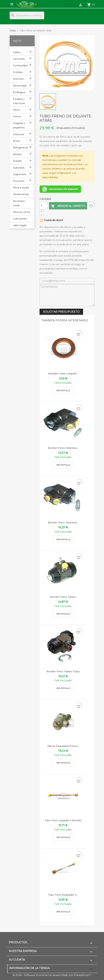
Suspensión (20, 174)
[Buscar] (27, 15)
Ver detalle (63, 390)
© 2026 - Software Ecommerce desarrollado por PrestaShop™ (52, 975)
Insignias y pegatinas (19, 125)
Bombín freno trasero (63, 597)
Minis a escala (21, 188)
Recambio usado (19, 203)
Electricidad (20, 86)
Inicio (17, 41)
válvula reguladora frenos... (63, 746)
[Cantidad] (44, 206)
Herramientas (21, 194)
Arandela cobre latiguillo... (63, 374)
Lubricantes (20, 219)
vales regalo (20, 225)
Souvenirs (19, 181)
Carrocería (19, 59)
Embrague (19, 92)
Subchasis (19, 168)
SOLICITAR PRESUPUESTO (61, 312)
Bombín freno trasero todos (63, 671)
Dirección (18, 79)
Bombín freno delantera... (63, 448)
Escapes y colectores (19, 101)
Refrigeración (21, 148)
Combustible (20, 66)
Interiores (19, 134)
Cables (17, 52)
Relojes (17, 154)
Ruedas (17, 161)
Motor (17, 141)
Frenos (17, 117)
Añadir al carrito (68, 206)
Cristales (18, 72)
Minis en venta (21, 212)
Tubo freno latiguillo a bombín (63, 820)
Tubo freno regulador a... (63, 895)
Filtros (16, 110)
